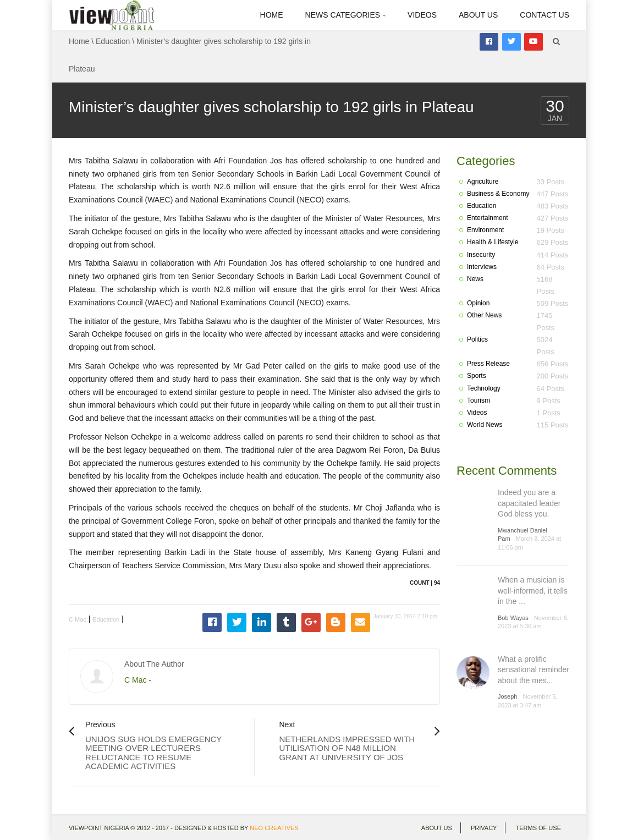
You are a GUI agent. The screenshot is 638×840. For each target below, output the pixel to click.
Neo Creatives (274, 828)
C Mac (78, 619)
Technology (484, 388)
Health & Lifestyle (493, 242)
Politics (477, 339)
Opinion (478, 303)
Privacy (484, 828)
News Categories (346, 15)
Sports (477, 376)
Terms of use (538, 828)
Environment (485, 230)
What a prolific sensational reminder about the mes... (533, 670)
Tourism (479, 400)
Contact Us (544, 15)
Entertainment (488, 218)
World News (485, 425)
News (475, 279)
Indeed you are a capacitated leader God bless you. (529, 503)
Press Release (488, 364)
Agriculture (483, 182)
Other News (484, 315)
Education (113, 41)
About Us (478, 15)
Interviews (482, 267)
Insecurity (481, 255)
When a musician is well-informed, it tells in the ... (533, 591)
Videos (422, 15)
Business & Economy (498, 194)
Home (272, 15)
